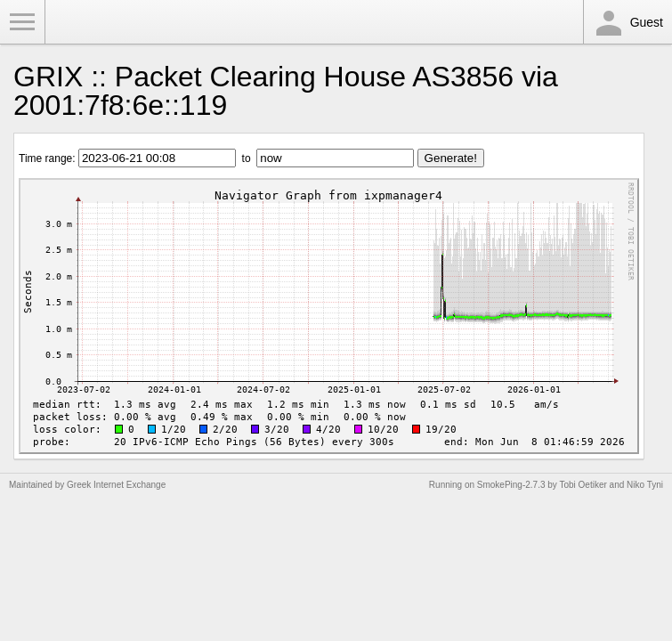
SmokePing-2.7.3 (511, 485)
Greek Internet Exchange (116, 485)
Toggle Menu (22, 22)
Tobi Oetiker (583, 485)
